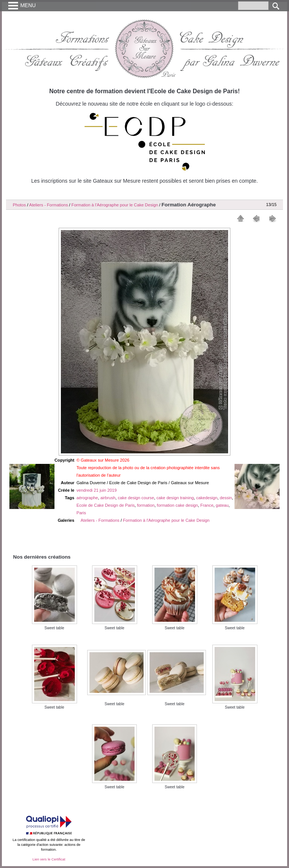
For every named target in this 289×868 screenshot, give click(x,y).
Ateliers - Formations (49, 205)
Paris (81, 513)
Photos (19, 205)
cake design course (136, 498)
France (207, 505)
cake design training (175, 498)
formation (146, 505)
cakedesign (207, 498)
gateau (222, 505)
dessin (226, 498)
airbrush (108, 498)
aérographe (87, 498)
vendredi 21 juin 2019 (96, 490)
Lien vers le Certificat (49, 859)
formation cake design (177, 505)
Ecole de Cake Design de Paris (105, 505)
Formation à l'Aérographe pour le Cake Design (115, 205)
